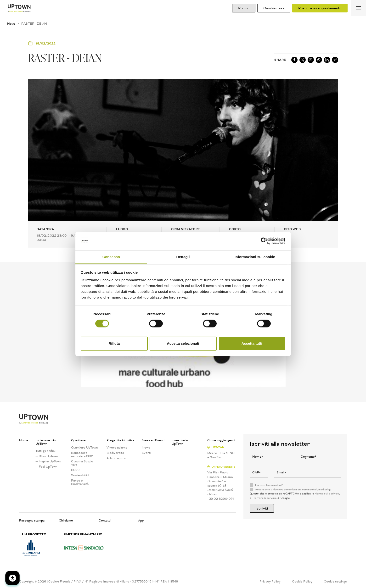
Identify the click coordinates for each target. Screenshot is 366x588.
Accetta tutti (252, 343)
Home (24, 440)
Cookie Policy (302, 582)
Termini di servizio (265, 498)
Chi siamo (66, 520)
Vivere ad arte (117, 448)
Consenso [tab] (111, 257)
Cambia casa (274, 8)
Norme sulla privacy (327, 494)
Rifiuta (114, 343)
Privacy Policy (270, 582)
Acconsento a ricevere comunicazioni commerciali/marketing (293, 490)
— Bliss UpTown (47, 456)
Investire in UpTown (180, 442)
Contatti (105, 520)
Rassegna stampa (32, 520)
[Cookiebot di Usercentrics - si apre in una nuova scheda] (264, 241)
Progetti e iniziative (121, 440)
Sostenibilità (80, 475)
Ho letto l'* (269, 485)
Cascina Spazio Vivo (82, 463)
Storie (76, 470)
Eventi (146, 453)
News (11, 24)
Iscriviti (262, 508)
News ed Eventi (153, 440)
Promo (244, 8)
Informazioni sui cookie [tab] (255, 257)
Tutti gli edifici (45, 451)
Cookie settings (335, 582)
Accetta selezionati (183, 343)
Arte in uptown (117, 458)
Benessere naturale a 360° (82, 455)
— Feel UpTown (46, 467)
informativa (274, 485)
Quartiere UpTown (84, 448)
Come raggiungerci (221, 440)
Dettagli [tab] (183, 257)
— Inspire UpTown (48, 461)
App (141, 520)
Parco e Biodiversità (80, 482)
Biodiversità (115, 453)
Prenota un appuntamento (320, 8)
